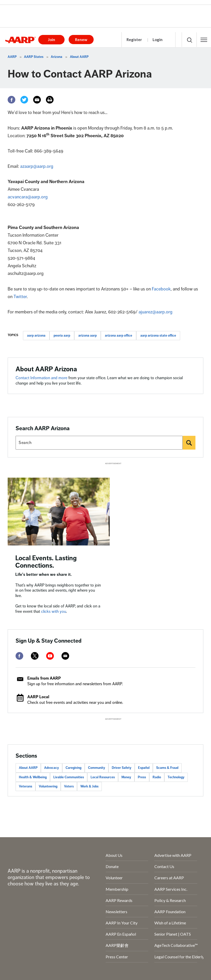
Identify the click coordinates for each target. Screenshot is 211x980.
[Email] (37, 100)
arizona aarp (88, 336)
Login (158, 40)
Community (97, 768)
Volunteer (114, 878)
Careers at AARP (169, 878)
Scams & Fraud (167, 768)
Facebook (161, 289)
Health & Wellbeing (33, 777)
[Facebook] (11, 100)
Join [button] (52, 40)
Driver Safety (122, 768)
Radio (157, 777)
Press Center (117, 957)
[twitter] (35, 656)
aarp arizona (36, 336)
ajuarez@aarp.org (156, 312)
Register (134, 40)
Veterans (26, 786)
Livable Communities (69, 777)
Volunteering (48, 786)
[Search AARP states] (99, 443)
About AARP (79, 57)
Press (142, 777)
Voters (69, 786)
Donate (112, 866)
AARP (12, 57)
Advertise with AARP (173, 855)
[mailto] (65, 656)
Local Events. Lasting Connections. (46, 562)
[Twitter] (24, 100)
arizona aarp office (119, 336)
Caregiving (73, 768)
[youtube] (50, 656)
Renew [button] (81, 40)
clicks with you (54, 612)
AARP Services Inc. (171, 889)
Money (126, 777)
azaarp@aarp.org (37, 166)
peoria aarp (62, 336)
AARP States (34, 57)
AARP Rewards (119, 900)
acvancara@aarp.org (28, 197)
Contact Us (164, 866)
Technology (176, 777)
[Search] (189, 443)
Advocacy (52, 768)
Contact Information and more (41, 378)
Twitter (20, 297)
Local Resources (103, 777)
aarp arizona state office (158, 336)
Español (144, 768)
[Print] (50, 100)
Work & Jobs (89, 786)
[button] (204, 40)
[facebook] (19, 656)
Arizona (57, 57)
